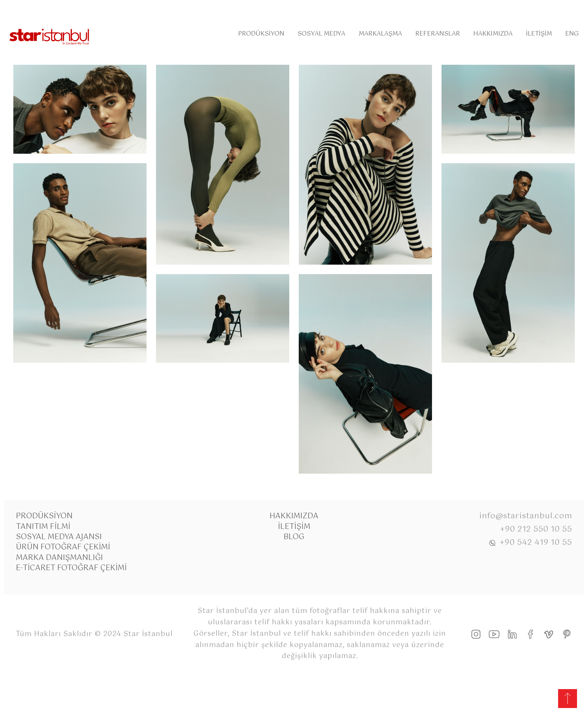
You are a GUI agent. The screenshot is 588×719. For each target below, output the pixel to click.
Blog (294, 537)
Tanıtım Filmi (43, 527)
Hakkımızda (493, 34)
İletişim (539, 34)
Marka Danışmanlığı (59, 558)
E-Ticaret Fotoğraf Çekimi (71, 568)
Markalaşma (380, 34)
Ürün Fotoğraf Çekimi (63, 547)
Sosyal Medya (321, 34)
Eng (572, 34)
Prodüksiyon (261, 34)
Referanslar (438, 34)
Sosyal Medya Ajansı (59, 537)
